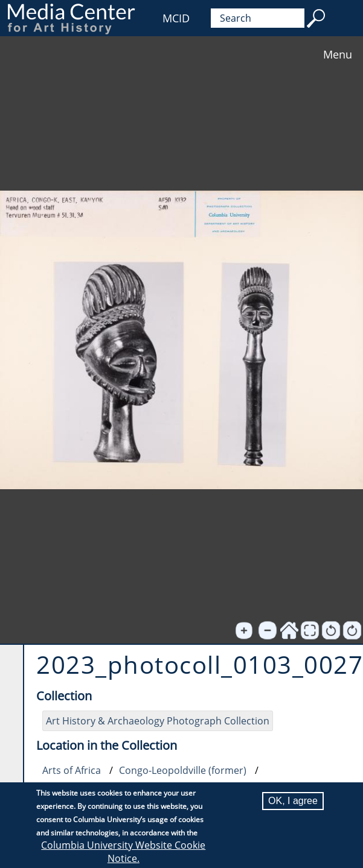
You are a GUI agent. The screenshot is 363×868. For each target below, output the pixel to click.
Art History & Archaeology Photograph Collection (158, 721)
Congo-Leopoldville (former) (183, 770)
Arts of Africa (72, 770)
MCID (176, 18)
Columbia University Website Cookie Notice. (123, 852)
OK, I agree (293, 801)
